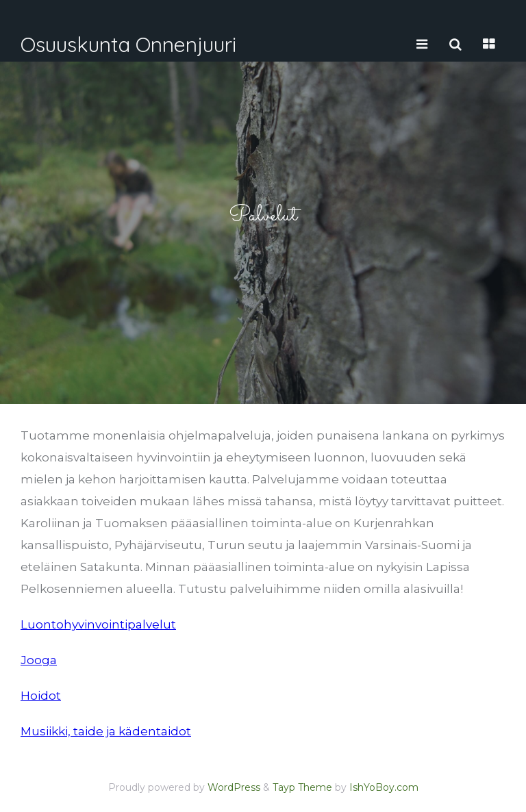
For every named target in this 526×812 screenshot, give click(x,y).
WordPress (234, 787)
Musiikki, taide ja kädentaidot (106, 731)
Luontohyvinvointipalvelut (98, 624)
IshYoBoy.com (384, 787)
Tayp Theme (302, 787)
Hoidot (41, 696)
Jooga (39, 660)
